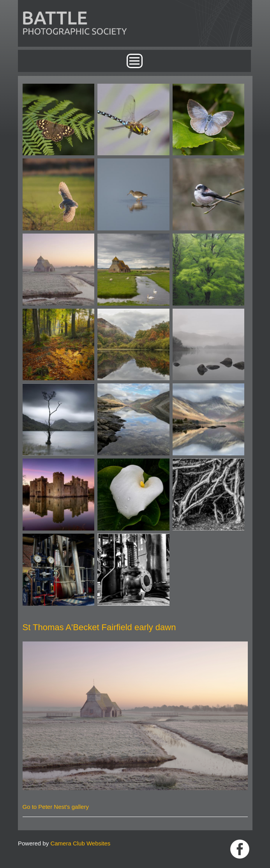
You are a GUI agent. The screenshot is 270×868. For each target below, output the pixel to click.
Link (240, 849)
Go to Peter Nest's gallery (56, 807)
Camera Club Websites (80, 843)
